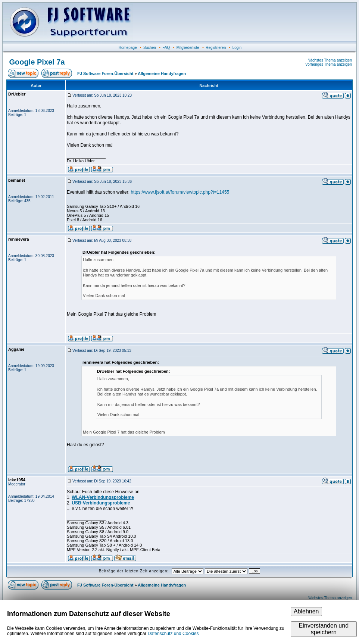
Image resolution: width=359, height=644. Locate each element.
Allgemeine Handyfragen (162, 74)
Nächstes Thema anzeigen (330, 60)
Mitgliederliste (188, 48)
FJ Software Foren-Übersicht (105, 74)
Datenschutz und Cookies (173, 634)
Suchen (150, 48)
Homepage (128, 48)
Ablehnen (306, 611)
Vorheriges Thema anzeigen (329, 64)
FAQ (166, 48)
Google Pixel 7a (37, 62)
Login (237, 48)
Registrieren (216, 48)
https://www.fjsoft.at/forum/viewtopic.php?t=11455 (180, 192)
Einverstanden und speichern (324, 629)
